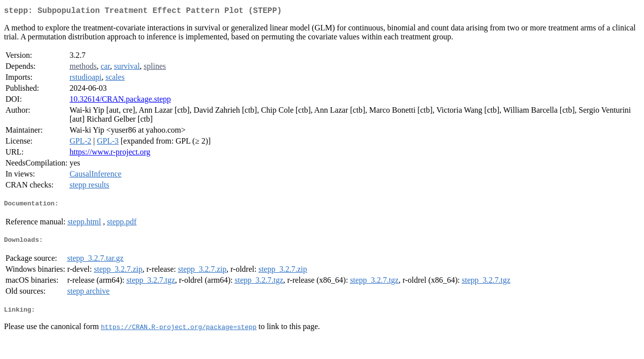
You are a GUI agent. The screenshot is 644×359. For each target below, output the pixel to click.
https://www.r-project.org (110, 154)
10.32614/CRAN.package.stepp (120, 101)
